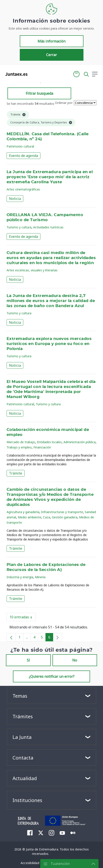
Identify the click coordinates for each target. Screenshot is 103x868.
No (75, 660)
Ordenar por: (64, 103)
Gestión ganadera (65, 517)
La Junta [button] (22, 737)
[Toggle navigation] (34, 74)
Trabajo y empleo (19, 447)
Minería (40, 577)
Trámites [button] (23, 716)
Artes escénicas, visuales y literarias (32, 270)
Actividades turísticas (48, 227)
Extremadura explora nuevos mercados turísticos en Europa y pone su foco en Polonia (49, 344)
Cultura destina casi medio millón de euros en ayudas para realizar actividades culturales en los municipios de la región (51, 258)
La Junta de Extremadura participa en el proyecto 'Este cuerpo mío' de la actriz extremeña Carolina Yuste (50, 177)
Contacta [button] (23, 758)
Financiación (42, 447)
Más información (51, 41)
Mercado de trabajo (21, 442)
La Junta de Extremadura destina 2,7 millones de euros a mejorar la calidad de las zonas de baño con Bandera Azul (51, 301)
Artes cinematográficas (23, 189)
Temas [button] (20, 696)
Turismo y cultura (19, 227)
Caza (47, 517)
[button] (76, 74)
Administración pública (80, 442)
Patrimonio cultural (20, 146)
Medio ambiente (30, 517)
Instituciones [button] (27, 800)
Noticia (15, 199)
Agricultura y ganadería (23, 512)
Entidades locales (49, 442)
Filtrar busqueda (39, 93)
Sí (28, 660)
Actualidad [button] (25, 778)
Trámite (16, 473)
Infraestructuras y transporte (62, 512)
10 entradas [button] (23, 618)
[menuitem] (30, 833)
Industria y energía (20, 577)
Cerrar (51, 55)
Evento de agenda (23, 156)
